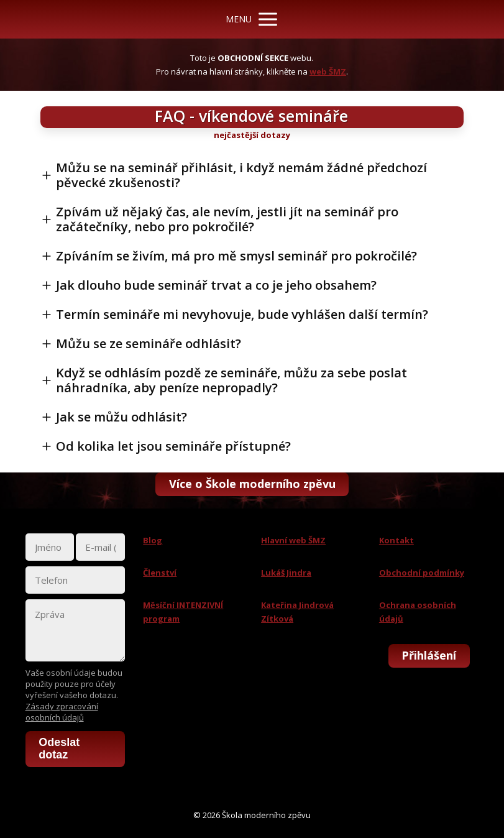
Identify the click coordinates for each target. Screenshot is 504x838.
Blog (153, 540)
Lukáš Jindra (286, 573)
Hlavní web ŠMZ (293, 540)
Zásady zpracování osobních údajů (62, 712)
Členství (160, 573)
